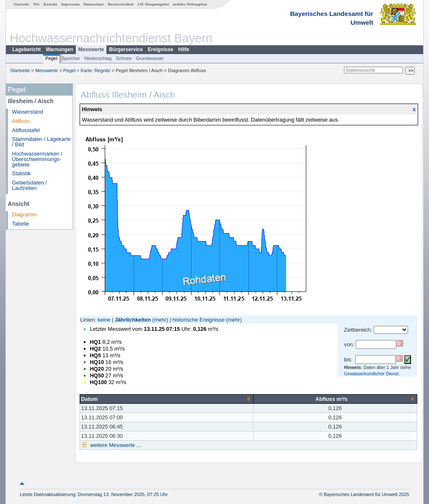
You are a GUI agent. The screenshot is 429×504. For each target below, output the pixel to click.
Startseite (22, 4)
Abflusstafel (26, 130)
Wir (36, 4)
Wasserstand (28, 112)
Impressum (70, 4)
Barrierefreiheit (121, 4)
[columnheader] (166, 399)
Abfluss (21, 121)
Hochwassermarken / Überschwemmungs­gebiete (37, 159)
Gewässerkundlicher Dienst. (372, 374)
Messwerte (91, 49)
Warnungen (59, 49)
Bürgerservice (126, 49)
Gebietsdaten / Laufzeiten (30, 185)
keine (104, 320)
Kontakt (50, 4)
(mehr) (160, 320)
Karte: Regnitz (96, 70)
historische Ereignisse (199, 320)
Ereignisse (161, 49)
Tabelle (21, 224)
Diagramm (25, 214)
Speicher (71, 58)
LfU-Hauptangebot (153, 4)
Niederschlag (98, 58)
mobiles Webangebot (190, 4)
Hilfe (184, 49)
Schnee (124, 58)
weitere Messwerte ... (115, 445)
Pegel (51, 58)
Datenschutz (94, 4)
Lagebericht (26, 49)
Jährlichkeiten (133, 320)
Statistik (22, 173)
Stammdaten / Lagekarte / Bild (41, 142)
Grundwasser (150, 58)
